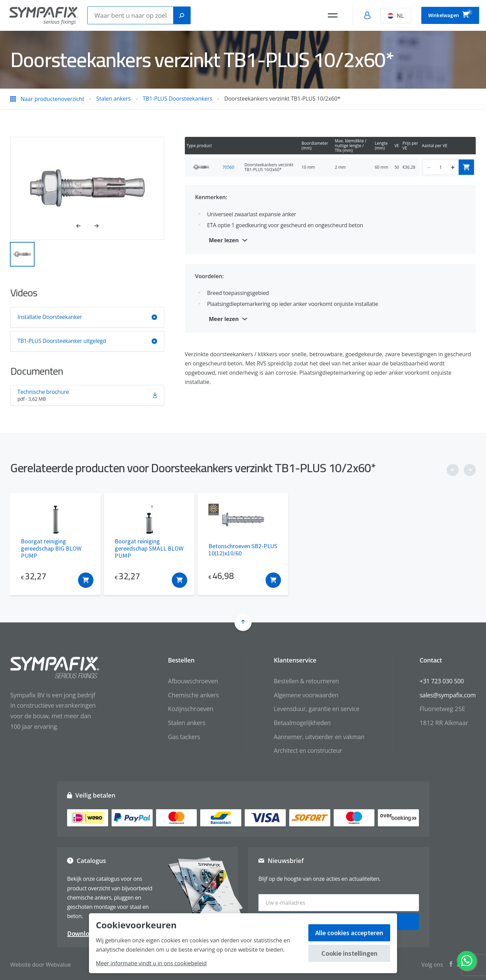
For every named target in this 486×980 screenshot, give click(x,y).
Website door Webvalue (41, 963)
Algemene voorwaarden (303, 695)
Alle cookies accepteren (349, 933)
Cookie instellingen (349, 953)
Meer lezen (224, 240)
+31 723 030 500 (441, 681)
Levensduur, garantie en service (314, 709)
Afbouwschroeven (189, 681)
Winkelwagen (446, 14)
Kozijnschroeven (186, 709)
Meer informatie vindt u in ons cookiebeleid (151, 963)
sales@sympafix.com (447, 695)
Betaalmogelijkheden (299, 723)
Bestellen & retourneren (303, 681)
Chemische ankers (189, 695)
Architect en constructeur (305, 750)
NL (386, 16)
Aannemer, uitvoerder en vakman (316, 737)
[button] (82, 227)
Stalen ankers (182, 723)
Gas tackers (180, 737)
